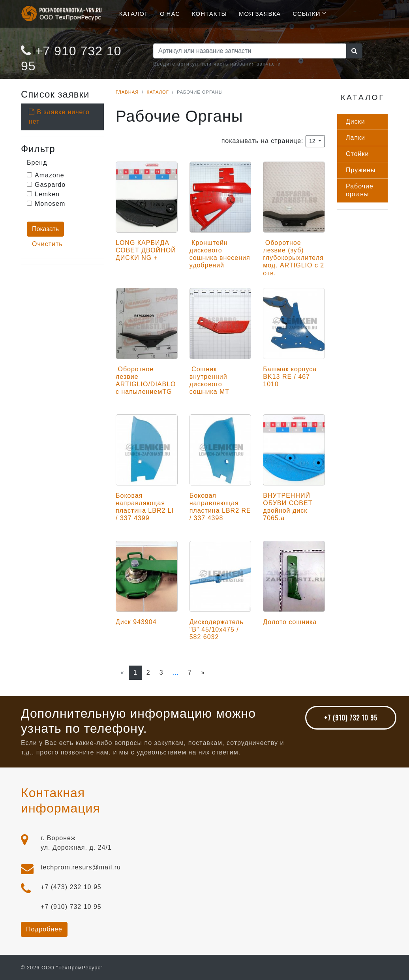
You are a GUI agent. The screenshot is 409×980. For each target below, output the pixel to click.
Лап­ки (356, 138)
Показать (45, 229)
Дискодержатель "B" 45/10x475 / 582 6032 (217, 629)
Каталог (134, 13)
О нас (170, 13)
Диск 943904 (136, 622)
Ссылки (306, 13)
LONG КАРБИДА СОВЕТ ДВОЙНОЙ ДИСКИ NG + (146, 250)
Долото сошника (290, 622)
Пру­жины (361, 170)
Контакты (209, 13)
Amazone (50, 175)
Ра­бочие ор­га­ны (360, 190)
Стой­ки (357, 154)
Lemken (47, 194)
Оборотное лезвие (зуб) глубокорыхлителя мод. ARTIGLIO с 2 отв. (294, 258)
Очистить (47, 244)
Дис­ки (356, 121)
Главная (127, 92)
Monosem (50, 204)
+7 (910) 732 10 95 (351, 718)
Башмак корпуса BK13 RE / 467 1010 (290, 377)
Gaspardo (50, 185)
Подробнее (44, 929)
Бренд (37, 163)
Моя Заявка (260, 13)
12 (313, 141)
